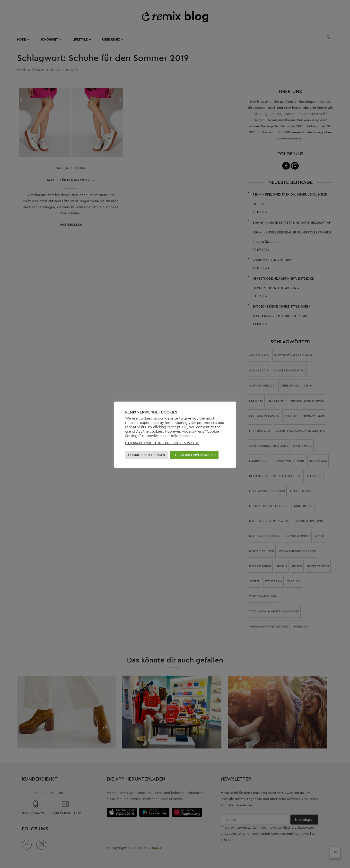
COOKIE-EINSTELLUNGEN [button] (147, 455)
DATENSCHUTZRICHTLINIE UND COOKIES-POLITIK (162, 443)
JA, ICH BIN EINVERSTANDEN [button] (194, 455)
